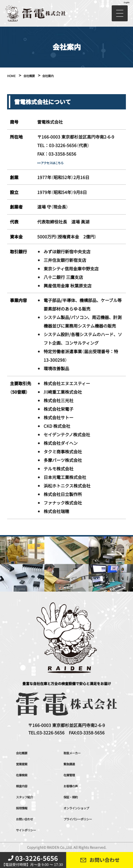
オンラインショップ (83, 807)
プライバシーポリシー (85, 818)
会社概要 (24, 752)
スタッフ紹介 (29, 796)
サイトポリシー (31, 829)
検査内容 (24, 785)
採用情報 (24, 807)
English (125, 2)
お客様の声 (74, 785)
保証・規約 (74, 796)
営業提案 (24, 763)
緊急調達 (72, 763)
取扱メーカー (76, 752)
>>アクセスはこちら (57, 162)
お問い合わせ (29, 818)
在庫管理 (72, 774)
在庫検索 (24, 774)
